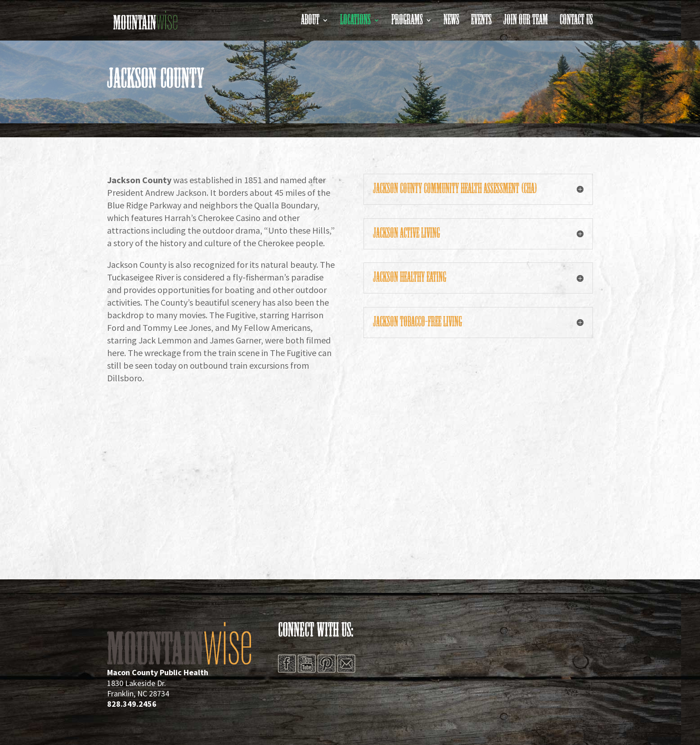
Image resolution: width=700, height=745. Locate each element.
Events (481, 23)
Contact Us (576, 23)
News (451, 23)
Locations (355, 23)
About (310, 23)
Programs (407, 23)
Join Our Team (526, 23)
